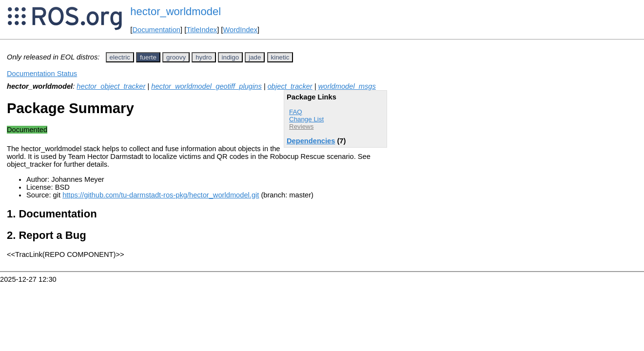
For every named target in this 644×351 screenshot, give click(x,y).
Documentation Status (42, 74)
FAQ (296, 112)
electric (120, 57)
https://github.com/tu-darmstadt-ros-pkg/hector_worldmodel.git (161, 195)
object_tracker (290, 86)
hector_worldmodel (176, 11)
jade (255, 57)
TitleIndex (202, 30)
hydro (204, 57)
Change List (306, 119)
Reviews (301, 127)
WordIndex (240, 30)
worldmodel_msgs (347, 86)
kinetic (280, 57)
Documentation (156, 30)
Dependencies (311, 141)
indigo (231, 57)
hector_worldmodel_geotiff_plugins (206, 86)
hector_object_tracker (111, 86)
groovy (176, 57)
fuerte (148, 57)
